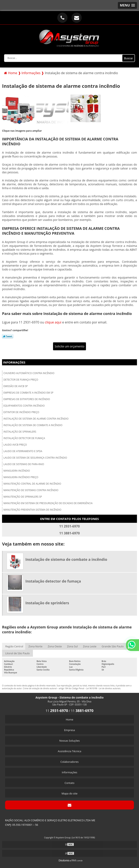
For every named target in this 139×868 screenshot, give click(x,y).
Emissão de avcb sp (16, 386)
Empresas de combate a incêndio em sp (28, 393)
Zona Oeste (55, 646)
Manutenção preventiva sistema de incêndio (32, 510)
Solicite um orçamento (70, 346)
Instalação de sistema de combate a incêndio (33, 425)
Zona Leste (90, 646)
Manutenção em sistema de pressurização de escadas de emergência (48, 503)
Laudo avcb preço (15, 445)
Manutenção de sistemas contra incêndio (31, 490)
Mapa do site (69, 793)
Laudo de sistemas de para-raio (24, 464)
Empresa (69, 730)
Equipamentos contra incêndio (24, 406)
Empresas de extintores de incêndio (27, 399)
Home (70, 719)
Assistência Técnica (69, 751)
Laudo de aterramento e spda (23, 451)
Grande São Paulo (113, 646)
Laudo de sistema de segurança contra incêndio (35, 458)
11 (57, 711)
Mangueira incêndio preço (21, 477)
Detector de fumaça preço (21, 380)
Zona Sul (72, 646)
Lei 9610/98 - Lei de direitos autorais (103, 688)
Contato (69, 783)
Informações (14, 362)
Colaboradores (69, 762)
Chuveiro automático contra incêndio (29, 373)
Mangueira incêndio (17, 471)
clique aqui (53, 322)
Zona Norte (35, 646)
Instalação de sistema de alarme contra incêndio (36, 419)
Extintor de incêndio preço (21, 412)
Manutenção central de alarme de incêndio (32, 484)
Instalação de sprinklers (20, 432)
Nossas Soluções (70, 741)
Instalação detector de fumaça (24, 438)
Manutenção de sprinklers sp (23, 497)
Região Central (14, 646)
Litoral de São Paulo (17, 653)
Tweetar (8, 336)
